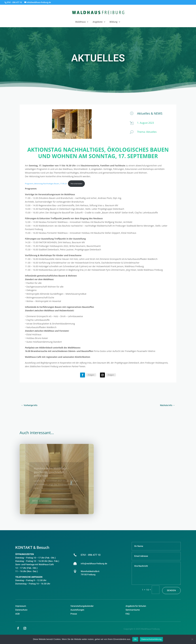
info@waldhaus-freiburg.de (94, 564)
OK (135, 639)
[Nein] (192, 639)
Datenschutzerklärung (151, 639)
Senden (171, 590)
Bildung (114, 22)
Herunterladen (76, 184)
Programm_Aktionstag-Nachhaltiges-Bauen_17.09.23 (46, 184)
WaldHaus (80, 22)
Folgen (91, 375)
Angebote (98, 22)
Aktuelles (151, 132)
